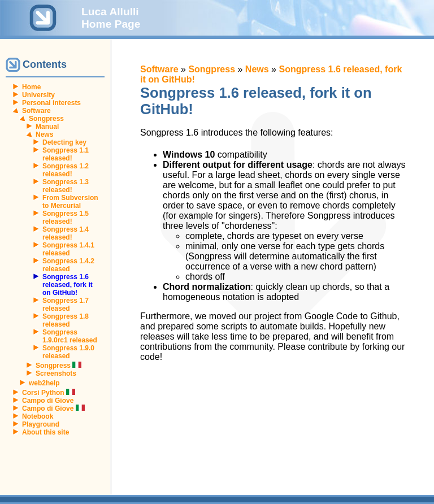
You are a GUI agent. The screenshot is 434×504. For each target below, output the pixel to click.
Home (31, 87)
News (44, 134)
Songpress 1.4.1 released (68, 249)
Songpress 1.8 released (66, 320)
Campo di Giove (48, 401)
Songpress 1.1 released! (66, 154)
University (38, 95)
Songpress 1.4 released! (66, 233)
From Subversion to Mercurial (70, 202)
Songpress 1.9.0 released (68, 352)
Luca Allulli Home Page (111, 18)
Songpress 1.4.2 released (68, 265)
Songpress (46, 119)
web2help (44, 383)
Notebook (38, 416)
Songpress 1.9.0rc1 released (70, 336)
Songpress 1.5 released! (66, 218)
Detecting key (64, 142)
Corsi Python (49, 393)
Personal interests (51, 103)
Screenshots (56, 373)
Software (36, 111)
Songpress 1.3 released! (66, 186)
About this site (45, 432)
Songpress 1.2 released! (66, 170)
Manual (47, 127)
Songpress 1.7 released (66, 305)
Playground (41, 424)
